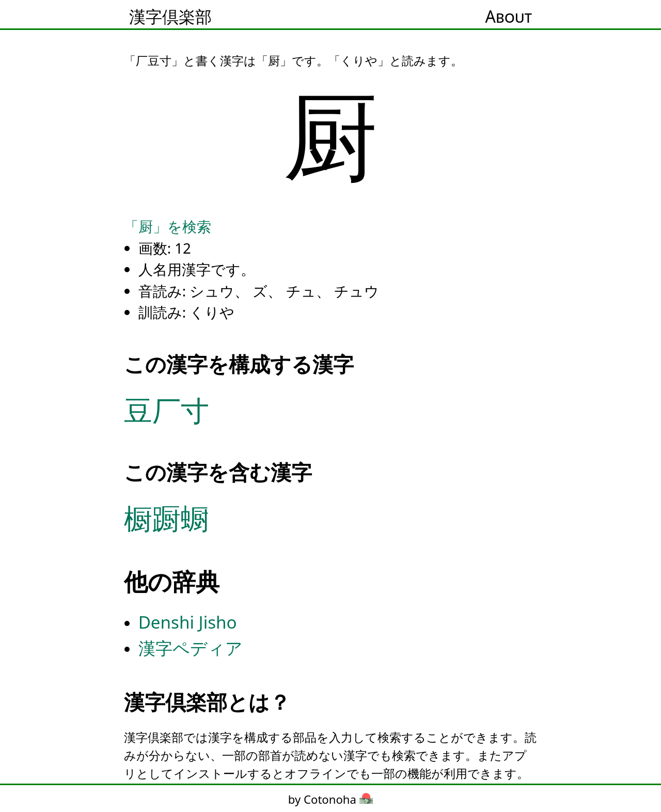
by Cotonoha (330, 799)
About (509, 16)
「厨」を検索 (168, 226)
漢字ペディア (191, 648)
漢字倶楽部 (170, 16)
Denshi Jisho (188, 622)
